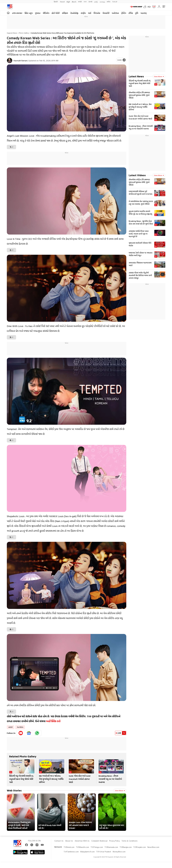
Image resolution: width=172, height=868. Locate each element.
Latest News (136, 76)
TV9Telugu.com (97, 847)
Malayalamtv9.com (87, 852)
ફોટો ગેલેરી (56, 13)
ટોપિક (131, 13)
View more (120, 790)
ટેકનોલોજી (74, 13)
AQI (149, 7)
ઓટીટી (10, 727)
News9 (62, 2)
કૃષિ (137, 13)
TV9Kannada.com (111, 847)
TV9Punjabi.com (140, 847)
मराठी (80, 2)
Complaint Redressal (99, 841)
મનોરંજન (115, 13)
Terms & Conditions (130, 841)
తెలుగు (74, 2)
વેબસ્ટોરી (106, 13)
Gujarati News (12, 33)
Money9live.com (119, 852)
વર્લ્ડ (90, 13)
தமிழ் (96, 2)
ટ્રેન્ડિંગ (124, 13)
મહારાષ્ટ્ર (144, 13)
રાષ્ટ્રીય (83, 13)
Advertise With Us (82, 841)
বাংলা (85, 2)
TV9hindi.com (69, 847)
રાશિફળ (65, 13)
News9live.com (153, 847)
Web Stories (14, 790)
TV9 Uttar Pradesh (104, 852)
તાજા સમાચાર (17, 13)
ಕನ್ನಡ (68, 2)
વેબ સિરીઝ (20, 727)
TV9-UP (115, 2)
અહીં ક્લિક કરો (53, 721)
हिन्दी (56, 2)
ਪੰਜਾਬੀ (90, 2)
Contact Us (59, 841)
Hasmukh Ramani (20, 61)
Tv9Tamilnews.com (71, 852)
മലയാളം (102, 2)
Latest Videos (137, 175)
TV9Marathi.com (82, 847)
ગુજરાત (38, 13)
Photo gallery (24, 33)
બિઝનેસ (97, 13)
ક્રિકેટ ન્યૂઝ (29, 13)
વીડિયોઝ (46, 13)
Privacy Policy (114, 841)
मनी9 (109, 2)
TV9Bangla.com (126, 847)
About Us (69, 841)
